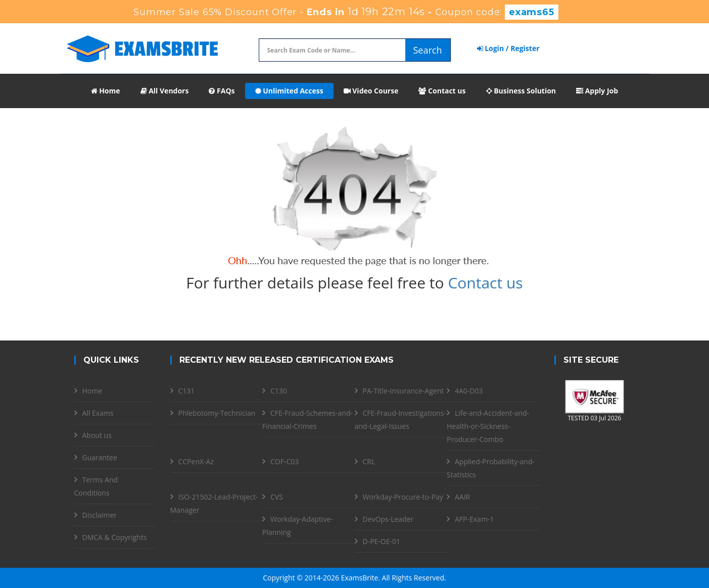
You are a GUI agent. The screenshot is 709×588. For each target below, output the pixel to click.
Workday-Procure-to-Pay (403, 497)
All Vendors (165, 91)
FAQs (222, 91)
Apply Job (597, 91)
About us (97, 435)
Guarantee (100, 457)
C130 (279, 391)
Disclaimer (100, 515)
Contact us (442, 91)
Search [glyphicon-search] (428, 50)
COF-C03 (285, 461)
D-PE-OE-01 (382, 541)
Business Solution (521, 91)
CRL (369, 461)
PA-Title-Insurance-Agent (404, 391)
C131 (187, 391)
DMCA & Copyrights (115, 537)
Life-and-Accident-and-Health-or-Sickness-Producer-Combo (488, 426)
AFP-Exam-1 (474, 519)
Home (106, 91)
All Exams (98, 413)
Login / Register (508, 48)
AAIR (462, 497)
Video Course (371, 91)
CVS (277, 497)
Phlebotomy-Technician (217, 413)
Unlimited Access (289, 91)
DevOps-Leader (388, 519)
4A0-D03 (469, 391)
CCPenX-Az (196, 461)
